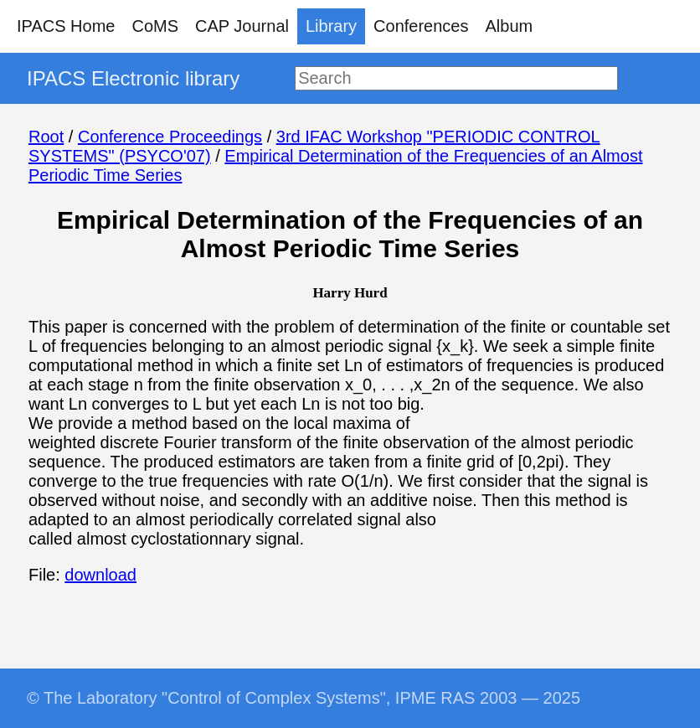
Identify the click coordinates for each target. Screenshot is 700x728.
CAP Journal (242, 26)
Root (46, 137)
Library (331, 26)
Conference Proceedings (170, 137)
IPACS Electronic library (133, 78)
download (100, 575)
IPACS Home (66, 26)
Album (510, 26)
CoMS (155, 26)
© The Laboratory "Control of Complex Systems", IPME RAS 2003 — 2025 (304, 698)
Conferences (421, 26)
